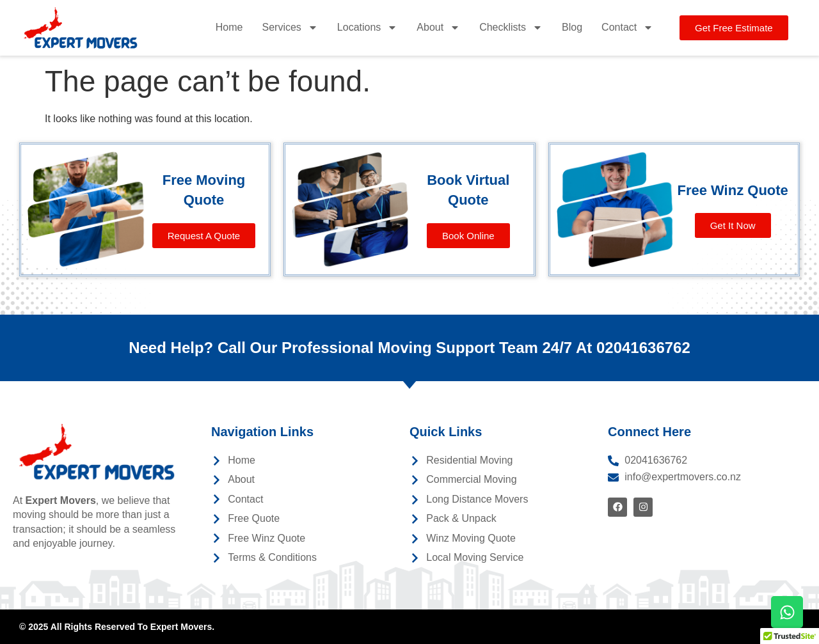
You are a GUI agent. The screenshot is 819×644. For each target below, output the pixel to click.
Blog (572, 27)
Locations (368, 27)
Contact (627, 27)
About (438, 27)
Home (229, 27)
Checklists (511, 27)
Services (290, 27)
